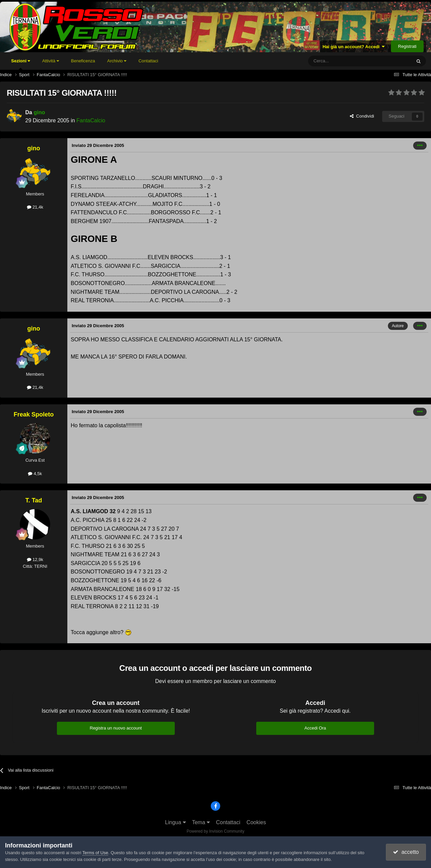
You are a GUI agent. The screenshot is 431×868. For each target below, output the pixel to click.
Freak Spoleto (34, 414)
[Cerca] (341, 61)
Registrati (407, 46)
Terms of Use (95, 853)
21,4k (35, 207)
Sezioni (21, 64)
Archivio (117, 61)
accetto (406, 852)
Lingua (175, 822)
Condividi (362, 116)
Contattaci (148, 61)
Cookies (256, 822)
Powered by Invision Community (215, 831)
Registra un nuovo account (116, 728)
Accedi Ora (315, 728)
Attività (51, 61)
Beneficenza (83, 61)
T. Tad (34, 500)
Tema (201, 822)
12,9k (35, 560)
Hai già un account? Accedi (354, 47)
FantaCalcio (91, 120)
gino (39, 112)
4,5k (35, 474)
